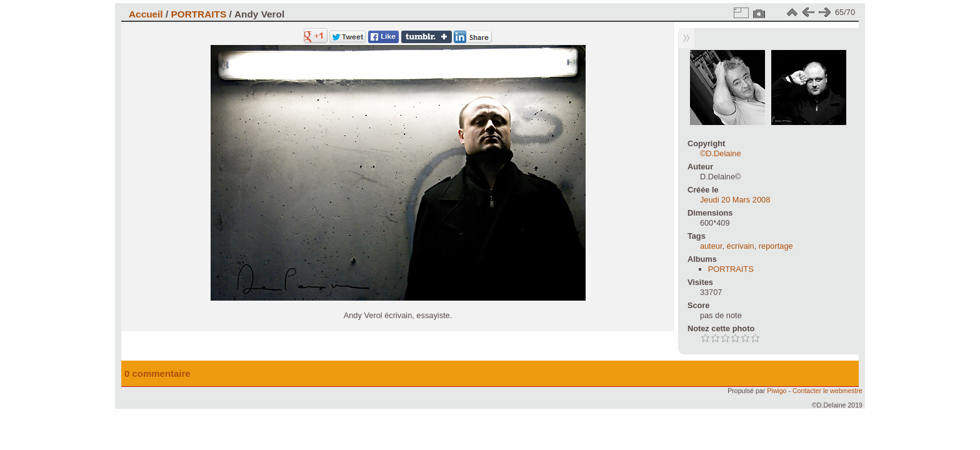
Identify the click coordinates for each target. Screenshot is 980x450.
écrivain (741, 246)
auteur (711, 246)
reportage (776, 246)
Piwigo (777, 391)
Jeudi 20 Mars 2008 (735, 200)
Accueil (146, 14)
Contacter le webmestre (827, 391)
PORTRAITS (198, 14)
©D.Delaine (721, 153)
